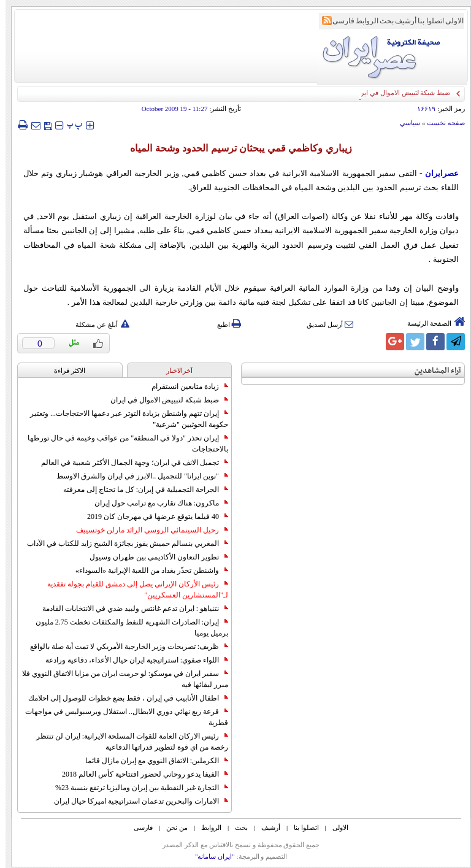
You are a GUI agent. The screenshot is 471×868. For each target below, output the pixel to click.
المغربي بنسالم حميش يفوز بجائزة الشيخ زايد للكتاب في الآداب (122, 543)
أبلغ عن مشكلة (97, 325)
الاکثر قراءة (64, 371)
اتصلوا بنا (425, 21)
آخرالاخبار (174, 371)
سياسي (404, 123)
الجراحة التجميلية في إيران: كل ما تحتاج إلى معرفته (140, 490)
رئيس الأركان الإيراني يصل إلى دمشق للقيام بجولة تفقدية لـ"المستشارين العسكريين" (132, 590)
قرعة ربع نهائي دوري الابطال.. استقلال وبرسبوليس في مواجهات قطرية (121, 717)
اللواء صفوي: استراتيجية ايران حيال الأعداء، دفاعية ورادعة (131, 660)
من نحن (171, 828)
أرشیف (400, 21)
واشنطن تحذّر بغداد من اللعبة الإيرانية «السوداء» (146, 570)
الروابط (362, 21)
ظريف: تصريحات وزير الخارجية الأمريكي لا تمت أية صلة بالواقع (124, 647)
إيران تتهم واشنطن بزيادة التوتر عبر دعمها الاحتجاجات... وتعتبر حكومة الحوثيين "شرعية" (124, 419)
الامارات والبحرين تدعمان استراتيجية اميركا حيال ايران (136, 801)
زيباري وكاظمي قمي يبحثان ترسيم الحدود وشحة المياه (235, 148)
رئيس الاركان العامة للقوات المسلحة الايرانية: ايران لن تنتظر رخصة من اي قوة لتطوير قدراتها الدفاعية (127, 742)
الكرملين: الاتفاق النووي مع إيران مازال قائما (151, 761)
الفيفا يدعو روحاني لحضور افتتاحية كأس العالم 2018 (140, 774)
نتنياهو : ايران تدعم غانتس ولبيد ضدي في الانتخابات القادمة (130, 609)
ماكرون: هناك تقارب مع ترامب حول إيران (156, 503)
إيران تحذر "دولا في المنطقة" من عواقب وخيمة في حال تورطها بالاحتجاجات (122, 444)
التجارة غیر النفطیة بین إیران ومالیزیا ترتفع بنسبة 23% (136, 788)
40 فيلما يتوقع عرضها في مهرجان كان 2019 (152, 517)
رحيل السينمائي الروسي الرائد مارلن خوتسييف (147, 530)
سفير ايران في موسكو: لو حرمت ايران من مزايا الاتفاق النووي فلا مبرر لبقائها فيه (120, 679)
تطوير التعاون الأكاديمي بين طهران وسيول (153, 557)
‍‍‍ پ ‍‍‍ (69, 125)
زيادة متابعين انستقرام (184, 386)
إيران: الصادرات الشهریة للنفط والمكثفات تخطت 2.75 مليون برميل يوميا (126, 628)
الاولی (449, 21)
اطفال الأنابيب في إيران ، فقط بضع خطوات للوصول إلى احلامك (123, 698)
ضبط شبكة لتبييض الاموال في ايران (164, 400)
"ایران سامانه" (209, 856)
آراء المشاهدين (432, 371)
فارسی (338, 21)
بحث (381, 21)
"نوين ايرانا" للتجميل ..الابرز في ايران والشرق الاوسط (137, 476)
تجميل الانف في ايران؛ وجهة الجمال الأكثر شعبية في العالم (129, 463)
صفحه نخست (440, 123)
